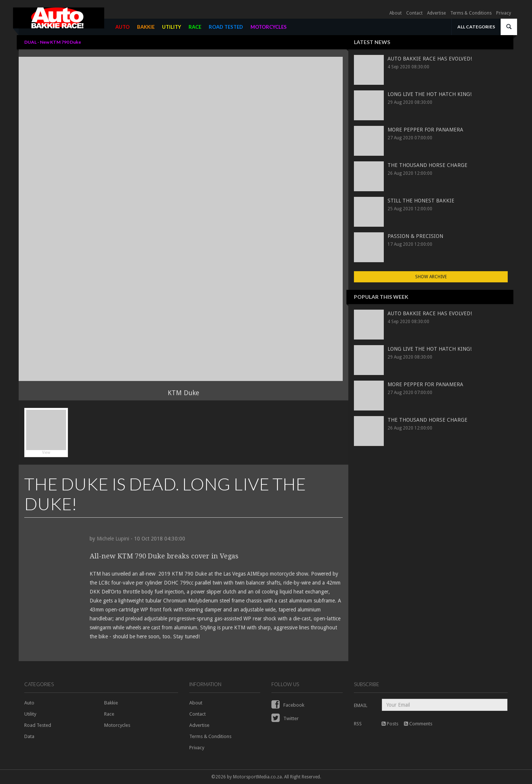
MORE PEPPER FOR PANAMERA (425, 130)
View (46, 432)
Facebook (288, 705)
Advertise (436, 13)
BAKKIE (146, 27)
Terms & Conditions (471, 13)
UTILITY (172, 27)
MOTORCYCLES (269, 27)
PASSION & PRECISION (415, 236)
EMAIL (361, 705)
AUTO (122, 27)
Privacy (504, 13)
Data (29, 736)
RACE (195, 27)
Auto (29, 703)
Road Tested (38, 725)
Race (109, 714)
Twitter (285, 718)
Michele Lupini (113, 539)
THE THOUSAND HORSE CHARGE (427, 165)
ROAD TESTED (226, 27)
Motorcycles (117, 725)
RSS (358, 724)
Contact (414, 13)
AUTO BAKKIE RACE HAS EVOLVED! (430, 59)
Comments (418, 724)
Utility (30, 714)
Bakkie (111, 703)
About (396, 13)
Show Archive (431, 277)
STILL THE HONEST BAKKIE (421, 201)
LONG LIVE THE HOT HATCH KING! (430, 94)
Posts (390, 724)
